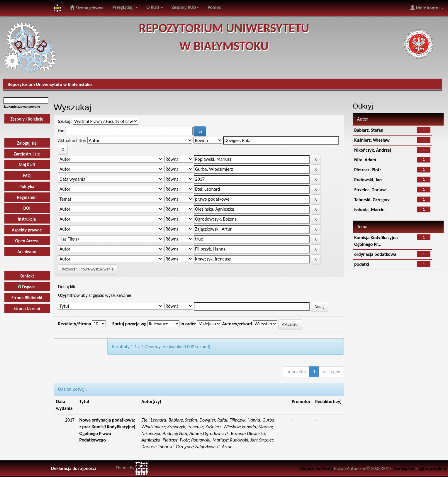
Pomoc (214, 7)
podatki (362, 264)
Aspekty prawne (27, 230)
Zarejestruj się (27, 154)
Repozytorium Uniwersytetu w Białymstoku (50, 84)
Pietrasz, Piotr (368, 170)
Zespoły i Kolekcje (27, 119)
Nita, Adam (365, 160)
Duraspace (404, 468)
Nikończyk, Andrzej (373, 150)
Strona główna (87, 8)
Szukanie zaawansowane (22, 106)
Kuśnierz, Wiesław (372, 140)
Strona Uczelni (27, 308)
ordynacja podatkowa (375, 254)
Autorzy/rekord (237, 324)
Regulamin (27, 197)
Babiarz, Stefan (369, 130)
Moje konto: (427, 8)
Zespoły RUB (185, 7)
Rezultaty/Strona (74, 324)
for (61, 131)
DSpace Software (317, 468)
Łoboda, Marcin (369, 210)
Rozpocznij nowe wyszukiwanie (88, 269)
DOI (27, 208)
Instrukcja (27, 219)
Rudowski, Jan (368, 180)
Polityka (27, 186)
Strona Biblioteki (27, 298)
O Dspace (27, 287)
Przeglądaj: (125, 7)
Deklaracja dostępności (73, 468)
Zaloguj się (27, 143)
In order (188, 324)
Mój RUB (27, 165)
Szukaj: (65, 121)
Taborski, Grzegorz (372, 200)
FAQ (27, 176)
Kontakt (27, 276)
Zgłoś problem (432, 468)
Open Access (27, 241)
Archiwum (27, 252)
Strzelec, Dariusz (370, 190)
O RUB (155, 7)
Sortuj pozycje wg (129, 324)
